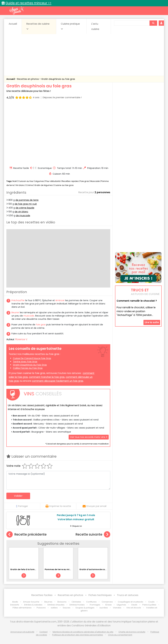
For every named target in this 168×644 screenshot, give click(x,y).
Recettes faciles (42, 595)
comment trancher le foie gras (47, 377)
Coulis (151, 602)
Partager (22, 506)
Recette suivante (93, 535)
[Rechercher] (153, 23)
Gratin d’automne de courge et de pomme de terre (106, 569)
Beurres (48, 602)
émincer (60, 300)
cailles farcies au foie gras (28, 368)
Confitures (91, 602)
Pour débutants (53, 181)
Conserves (107, 602)
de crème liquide (25, 208)
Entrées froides (77, 605)
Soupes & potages (85, 608)
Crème (30, 185)
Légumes (39, 181)
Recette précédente (26, 535)
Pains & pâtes (149, 605)
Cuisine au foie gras (64, 185)
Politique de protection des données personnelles (78, 635)
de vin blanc (21, 212)
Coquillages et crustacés (131, 602)
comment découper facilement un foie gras (58, 381)
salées (54, 608)
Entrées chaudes (56, 605)
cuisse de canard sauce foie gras (32, 358)
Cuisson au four (26, 181)
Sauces (67, 608)
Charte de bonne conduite (132, 632)
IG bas (108, 605)
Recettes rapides (70, 181)
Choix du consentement (120, 635)
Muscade (95, 181)
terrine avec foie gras (25, 362)
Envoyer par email (94, 506)
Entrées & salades (33, 605)
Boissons (62, 602)
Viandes (117, 608)
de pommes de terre (27, 200)
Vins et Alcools (134, 608)
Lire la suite (152, 322)
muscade (29, 316)
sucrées (104, 608)
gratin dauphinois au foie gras (30, 365)
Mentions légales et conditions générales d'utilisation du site (83, 632)
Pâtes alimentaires (22, 608)
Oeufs (134, 605)
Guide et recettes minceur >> (28, 3)
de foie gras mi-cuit (26, 204)
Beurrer (15, 312)
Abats (15, 602)
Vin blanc (20, 185)
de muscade (23, 215)
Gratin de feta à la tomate (24, 569)
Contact (43, 632)
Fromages (95, 605)
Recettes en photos (28, 79)
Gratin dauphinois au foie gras (58, 79)
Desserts (15, 605)
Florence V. (21, 339)
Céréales (76, 602)
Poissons (41, 608)
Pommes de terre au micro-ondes (63, 569)
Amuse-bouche (31, 602)
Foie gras (84, 181)
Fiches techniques (100, 595)
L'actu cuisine (95, 26)
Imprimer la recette (58, 506)
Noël (15, 181)
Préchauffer (18, 300)
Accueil (13, 24)
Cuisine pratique (70, 26)
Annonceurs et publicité (22, 632)
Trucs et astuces (128, 595)
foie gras (41, 325)
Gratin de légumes (43, 185)
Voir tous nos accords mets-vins (89, 437)
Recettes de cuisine (38, 26)
